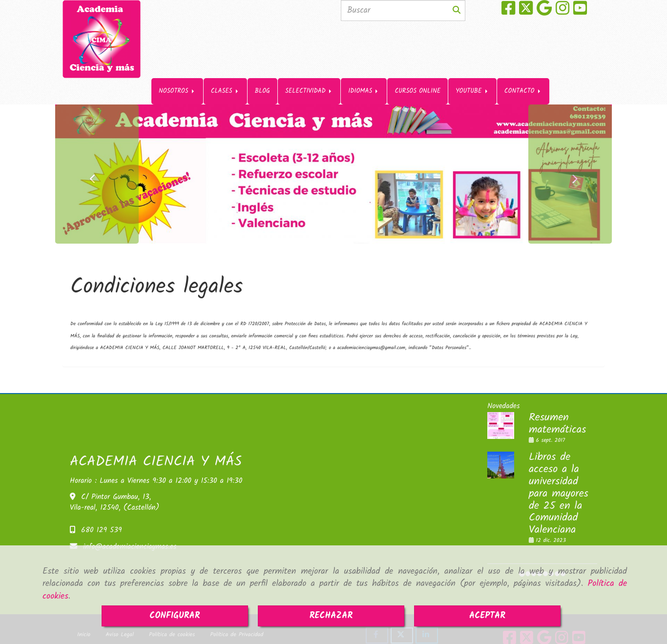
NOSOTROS (177, 58)
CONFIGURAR (175, 616)
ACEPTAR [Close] (487, 616)
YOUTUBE (472, 58)
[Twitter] (526, 12)
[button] (97, 156)
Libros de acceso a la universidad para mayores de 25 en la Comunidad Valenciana (559, 475)
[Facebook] (508, 12)
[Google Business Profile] (544, 12)
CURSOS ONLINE (417, 58)
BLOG (262, 58)
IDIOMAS (364, 58)
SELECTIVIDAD (309, 58)
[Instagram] (563, 12)
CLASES (225, 58)
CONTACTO (523, 58)
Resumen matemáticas (557, 405)
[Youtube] (580, 12)
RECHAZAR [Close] (331, 616)
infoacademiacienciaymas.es (130, 528)
